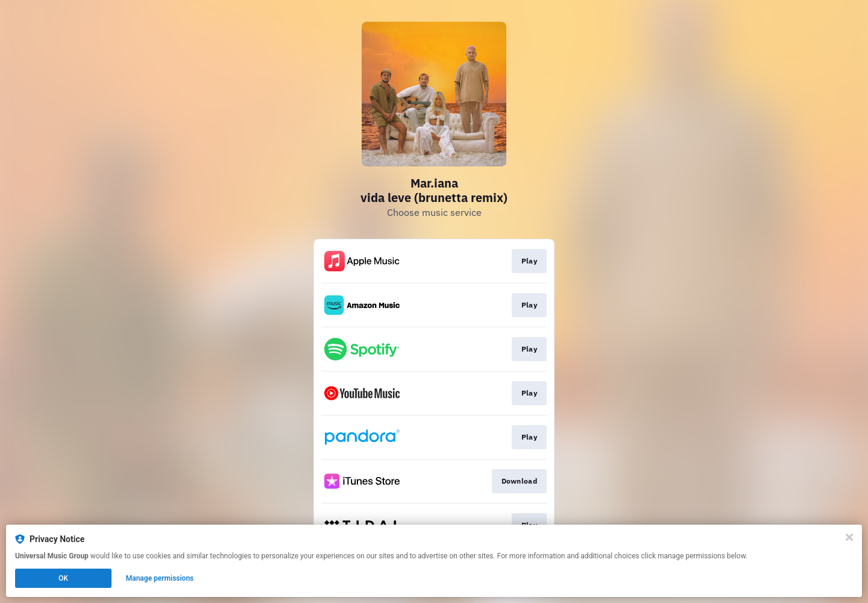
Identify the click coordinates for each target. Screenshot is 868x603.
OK (63, 578)
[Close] (849, 537)
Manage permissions (160, 578)
